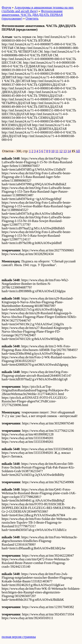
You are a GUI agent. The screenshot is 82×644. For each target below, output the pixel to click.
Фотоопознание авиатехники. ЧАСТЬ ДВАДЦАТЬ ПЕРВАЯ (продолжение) (32, 15)
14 (69, 151)
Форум (6, 7)
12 (61, 151)
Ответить (32, 18)
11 (57, 151)
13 (65, 151)
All (78, 151)
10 (53, 151)
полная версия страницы (19, 637)
